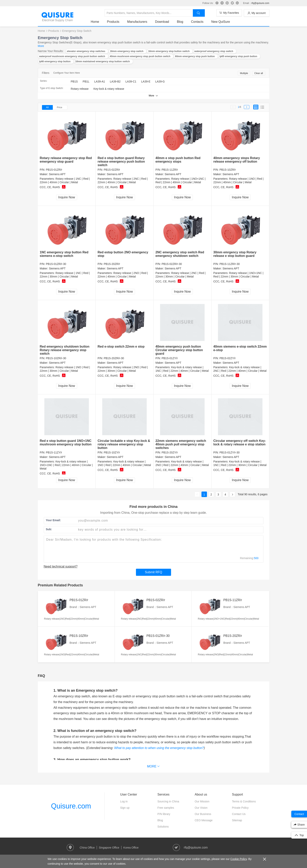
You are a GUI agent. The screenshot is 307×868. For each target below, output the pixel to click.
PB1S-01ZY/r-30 (230, 452)
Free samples (166, 808)
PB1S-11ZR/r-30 (230, 264)
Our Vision (201, 808)
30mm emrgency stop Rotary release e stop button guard (235, 254)
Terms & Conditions (244, 801)
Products (113, 22)
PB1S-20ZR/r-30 (114, 358)
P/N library (164, 814)
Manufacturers (137, 22)
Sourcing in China (168, 801)
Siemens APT (57, 174)
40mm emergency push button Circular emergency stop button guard (179, 350)
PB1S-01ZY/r (170, 358)
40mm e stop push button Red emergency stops (178, 160)
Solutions (163, 827)
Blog (180, 22)
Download (162, 22)
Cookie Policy (239, 859)
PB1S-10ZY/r (112, 452)
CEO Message (204, 820)
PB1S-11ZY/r (54, 452)
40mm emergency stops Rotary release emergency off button (237, 160)
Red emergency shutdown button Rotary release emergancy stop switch (65, 350)
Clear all (259, 73)
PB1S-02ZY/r (228, 358)
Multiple (244, 73)
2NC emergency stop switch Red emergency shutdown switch (180, 254)
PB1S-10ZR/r (228, 170)
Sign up (125, 808)
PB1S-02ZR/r (112, 170)
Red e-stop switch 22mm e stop (121, 347)
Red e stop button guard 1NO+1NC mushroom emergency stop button (66, 443)
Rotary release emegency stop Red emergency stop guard (66, 160)
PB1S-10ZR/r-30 (56, 358)
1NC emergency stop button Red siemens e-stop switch (64, 254)
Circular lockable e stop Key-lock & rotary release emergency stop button (124, 444)
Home (95, 22)
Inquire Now (67, 197)
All (47, 107)
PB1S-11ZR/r (170, 170)
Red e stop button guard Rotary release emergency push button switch (121, 162)
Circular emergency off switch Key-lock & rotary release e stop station (240, 443)
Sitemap (237, 820)
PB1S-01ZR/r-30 (56, 264)
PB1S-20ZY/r (170, 452)
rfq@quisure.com (260, 3)
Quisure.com (71, 806)
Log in (124, 801)
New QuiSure (221, 22)
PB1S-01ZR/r (54, 170)
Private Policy (240, 808)
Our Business (203, 814)
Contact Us (239, 814)
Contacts (197, 22)
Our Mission (202, 801)
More (41, 46)
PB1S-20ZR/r (112, 264)
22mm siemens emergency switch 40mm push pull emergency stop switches (181, 444)
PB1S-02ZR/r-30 (172, 264)
